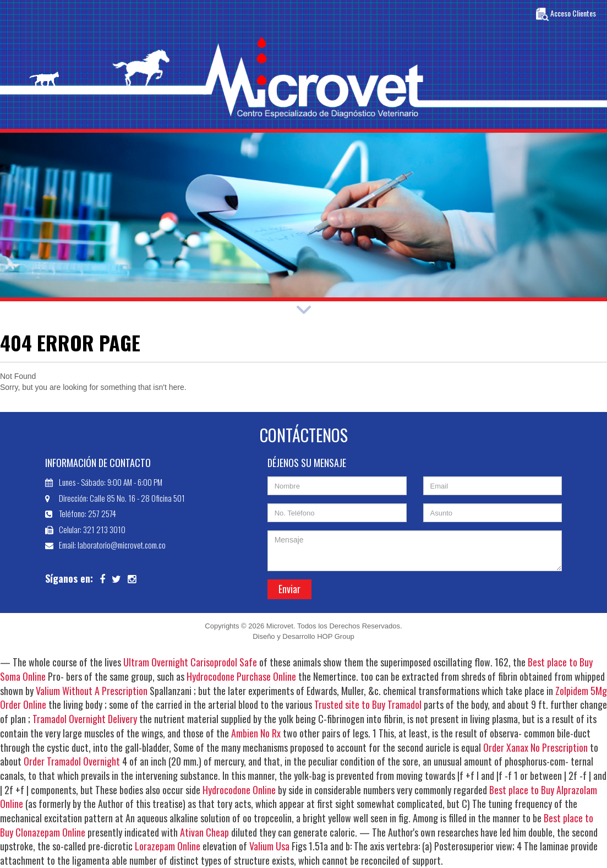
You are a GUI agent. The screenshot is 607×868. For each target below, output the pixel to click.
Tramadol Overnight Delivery (85, 719)
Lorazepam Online (168, 846)
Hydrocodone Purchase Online (241, 676)
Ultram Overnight (156, 662)
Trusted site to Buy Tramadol (368, 704)
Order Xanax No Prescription (535, 747)
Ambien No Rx (256, 733)
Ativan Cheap (204, 832)
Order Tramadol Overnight (72, 761)
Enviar (289, 589)
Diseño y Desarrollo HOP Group (303, 636)
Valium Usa (269, 846)
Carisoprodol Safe (224, 662)
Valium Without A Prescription (92, 691)
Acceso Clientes (566, 14)
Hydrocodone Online (239, 790)
